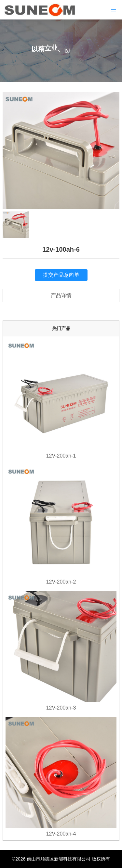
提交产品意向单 (61, 275)
